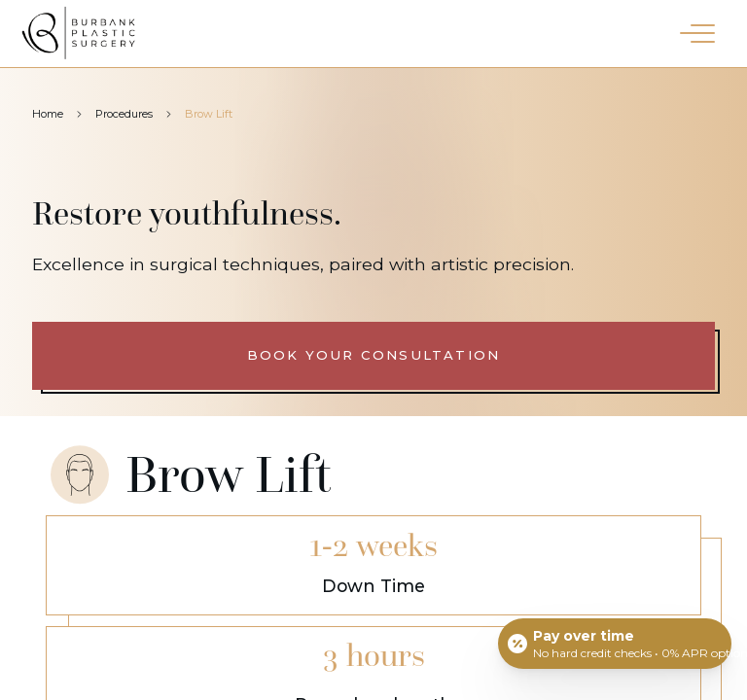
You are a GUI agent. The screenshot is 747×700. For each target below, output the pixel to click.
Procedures (124, 114)
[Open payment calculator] (615, 644)
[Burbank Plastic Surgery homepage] (78, 37)
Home (48, 114)
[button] (697, 32)
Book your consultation (373, 355)
